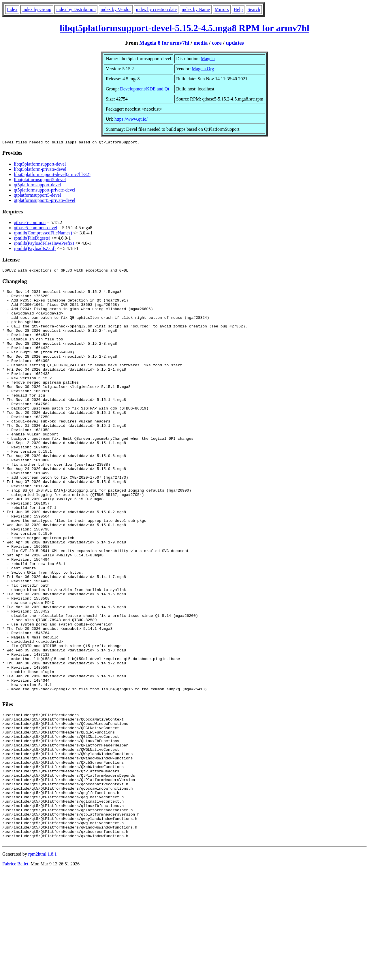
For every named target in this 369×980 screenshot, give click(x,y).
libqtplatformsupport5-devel (40, 180)
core (217, 43)
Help (238, 9)
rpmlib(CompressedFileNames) (43, 234)
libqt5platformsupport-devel (40, 165)
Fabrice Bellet (15, 973)
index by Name (196, 9)
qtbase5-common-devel (35, 229)
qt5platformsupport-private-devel (45, 191)
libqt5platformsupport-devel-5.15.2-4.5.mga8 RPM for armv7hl (184, 28)
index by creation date (156, 9)
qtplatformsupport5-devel (37, 196)
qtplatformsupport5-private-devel (45, 201)
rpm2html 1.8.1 (43, 963)
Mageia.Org (203, 69)
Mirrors (222, 9)
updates (235, 43)
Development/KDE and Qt (145, 89)
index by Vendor (116, 9)
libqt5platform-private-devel (40, 170)
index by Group (37, 9)
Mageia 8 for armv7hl (164, 43)
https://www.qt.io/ (131, 119)
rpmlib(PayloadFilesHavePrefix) (44, 244)
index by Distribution (76, 9)
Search (254, 9)
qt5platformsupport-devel (37, 186)
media (200, 43)
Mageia (208, 59)
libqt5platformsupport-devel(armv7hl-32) (52, 175)
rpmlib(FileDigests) (32, 239)
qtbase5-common (30, 223)
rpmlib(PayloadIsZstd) (35, 249)
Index (12, 9)
